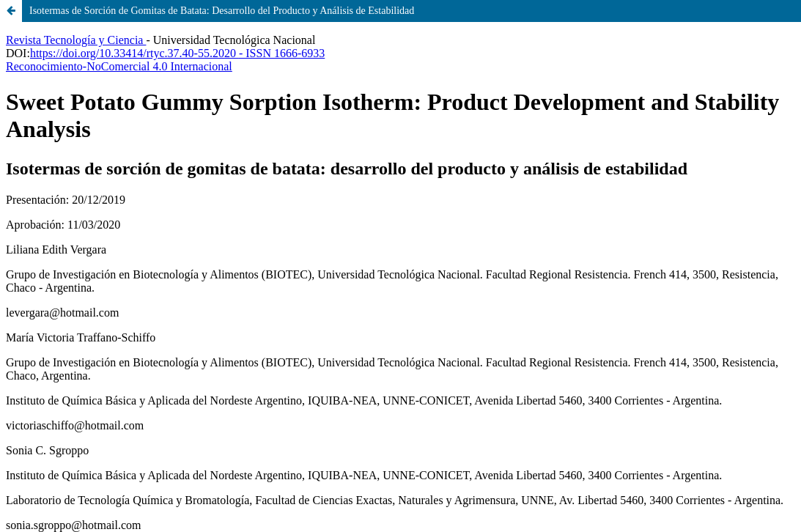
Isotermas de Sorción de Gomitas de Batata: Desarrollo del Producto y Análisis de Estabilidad (222, 11)
